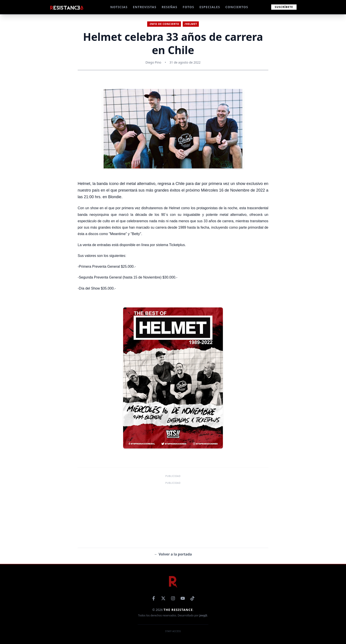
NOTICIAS (119, 7)
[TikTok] (192, 598)
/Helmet (191, 24)
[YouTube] (183, 598)
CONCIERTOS (237, 7)
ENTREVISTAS (145, 7)
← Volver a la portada (173, 554)
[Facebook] (154, 598)
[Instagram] (173, 598)
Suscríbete (284, 7)
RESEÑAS (170, 7)
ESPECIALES (210, 7)
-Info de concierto (164, 24)
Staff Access (173, 631)
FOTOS (188, 7)
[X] (163, 598)
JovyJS (203, 615)
